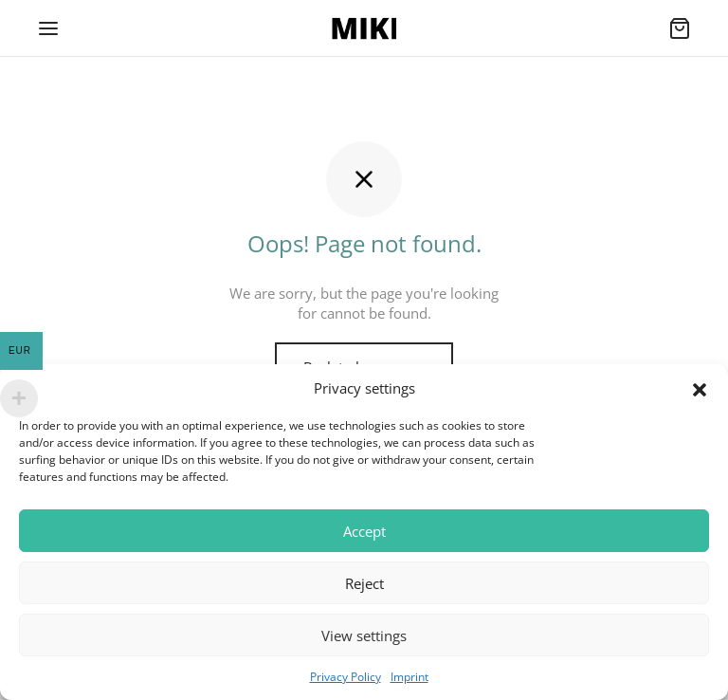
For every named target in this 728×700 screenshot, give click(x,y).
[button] (700, 389)
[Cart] (680, 28)
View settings (364, 636)
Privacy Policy (346, 677)
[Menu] (48, 28)
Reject (364, 583)
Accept (364, 531)
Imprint (409, 677)
